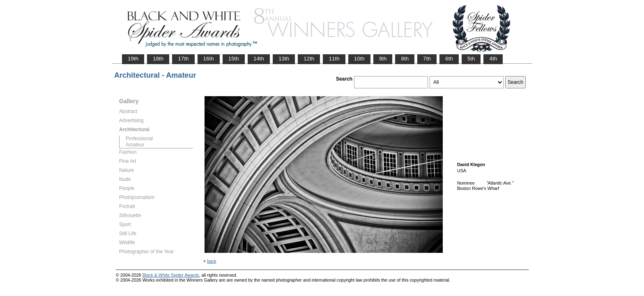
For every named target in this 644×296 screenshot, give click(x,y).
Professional (139, 139)
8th (405, 59)
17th (183, 59)
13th (284, 59)
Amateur (135, 145)
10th (359, 59)
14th (259, 59)
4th (493, 59)
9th (383, 59)
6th (449, 59)
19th (133, 59)
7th (427, 59)
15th (234, 59)
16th (209, 59)
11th (334, 59)
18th (158, 59)
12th (309, 59)
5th (471, 59)
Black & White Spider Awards (171, 275)
